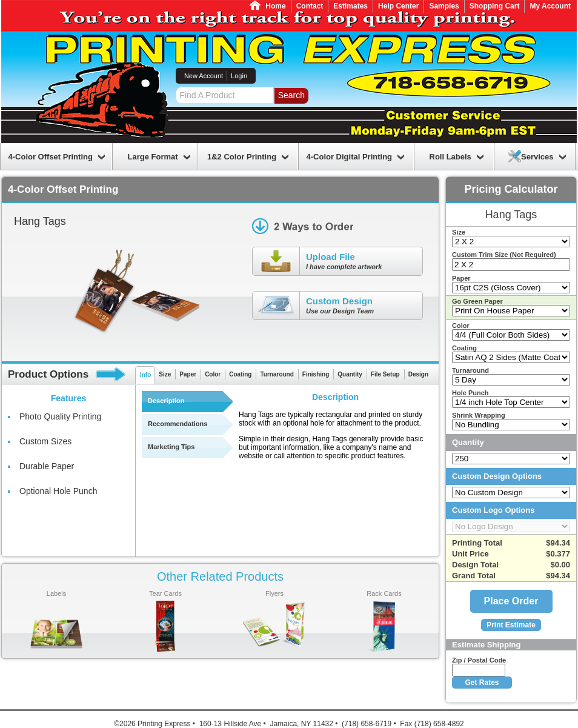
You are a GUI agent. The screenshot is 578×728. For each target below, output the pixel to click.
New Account (204, 76)
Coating (240, 374)
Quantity (350, 374)
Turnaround (277, 374)
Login (239, 76)
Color (213, 374)
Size (165, 374)
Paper (188, 374)
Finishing (316, 374)
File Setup (385, 374)
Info (145, 375)
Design (418, 374)
